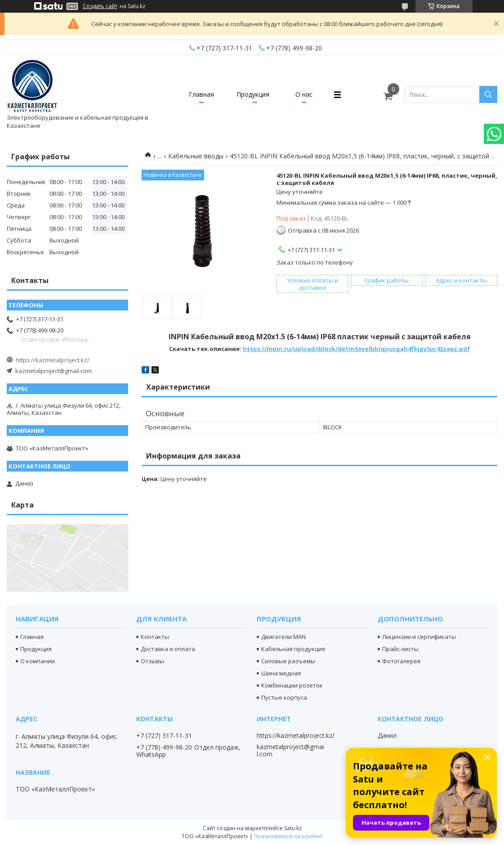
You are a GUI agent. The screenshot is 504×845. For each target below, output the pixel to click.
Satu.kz (293, 828)
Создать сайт (100, 6)
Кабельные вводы (196, 156)
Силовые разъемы (288, 661)
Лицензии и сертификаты (419, 637)
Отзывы (152, 661)
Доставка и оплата (168, 649)
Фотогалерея (401, 661)
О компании (38, 661)
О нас (304, 94)
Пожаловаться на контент (288, 836)
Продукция (253, 94)
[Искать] (488, 94)
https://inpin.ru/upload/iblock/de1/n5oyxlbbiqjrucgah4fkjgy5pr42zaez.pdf (357, 349)
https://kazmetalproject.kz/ (53, 360)
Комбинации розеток (292, 685)
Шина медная (281, 673)
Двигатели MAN (283, 637)
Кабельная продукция (293, 649)
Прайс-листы (400, 649)
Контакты (155, 637)
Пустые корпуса (284, 697)
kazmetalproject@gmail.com (54, 371)
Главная (201, 94)
